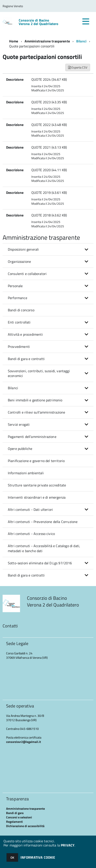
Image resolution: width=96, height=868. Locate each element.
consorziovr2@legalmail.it (24, 742)
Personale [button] (15, 286)
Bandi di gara (15, 813)
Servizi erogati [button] (19, 424)
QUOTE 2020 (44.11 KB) (49, 170)
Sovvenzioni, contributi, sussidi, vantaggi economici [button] (39, 373)
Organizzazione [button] (19, 261)
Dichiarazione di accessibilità (25, 826)
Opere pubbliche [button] (20, 449)
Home (14, 41)
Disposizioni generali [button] (23, 249)
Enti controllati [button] (19, 322)
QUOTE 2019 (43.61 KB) (49, 193)
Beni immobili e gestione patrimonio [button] (35, 400)
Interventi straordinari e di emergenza (37, 497)
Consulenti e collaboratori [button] (27, 274)
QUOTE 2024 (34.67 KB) (49, 79)
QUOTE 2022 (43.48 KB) (49, 125)
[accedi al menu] (86, 21)
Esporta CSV (78, 67)
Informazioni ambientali (26, 473)
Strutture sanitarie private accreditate (37, 485)
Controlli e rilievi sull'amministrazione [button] (36, 412)
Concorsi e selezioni (19, 817)
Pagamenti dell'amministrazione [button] (32, 437)
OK (12, 857)
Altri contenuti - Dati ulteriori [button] (30, 509)
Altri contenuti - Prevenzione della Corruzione (43, 522)
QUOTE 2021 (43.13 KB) (49, 147)
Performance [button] (18, 298)
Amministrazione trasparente (47, 41)
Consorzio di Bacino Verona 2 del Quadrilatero (39, 22)
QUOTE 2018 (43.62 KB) (49, 215)
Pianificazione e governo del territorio (36, 461)
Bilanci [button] (13, 388)
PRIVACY (68, 845)
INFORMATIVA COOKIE (38, 857)
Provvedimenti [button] (19, 347)
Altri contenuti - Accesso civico (31, 534)
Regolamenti (14, 822)
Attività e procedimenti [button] (25, 334)
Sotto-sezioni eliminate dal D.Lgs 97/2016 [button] (40, 563)
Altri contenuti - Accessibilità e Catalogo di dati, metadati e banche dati (44, 548)
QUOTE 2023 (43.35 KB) (49, 102)
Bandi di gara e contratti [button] (26, 359)
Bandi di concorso (21, 310)
